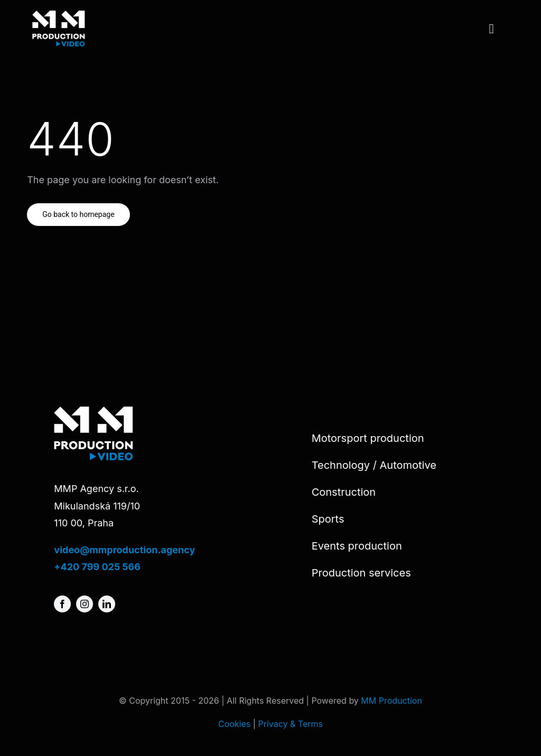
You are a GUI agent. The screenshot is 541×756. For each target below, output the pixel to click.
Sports (328, 519)
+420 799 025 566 (97, 567)
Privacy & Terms (291, 724)
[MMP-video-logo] (59, 15)
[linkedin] (107, 604)
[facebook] (62, 604)
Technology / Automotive (374, 465)
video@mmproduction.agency (124, 550)
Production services (361, 573)
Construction (344, 492)
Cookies (234, 724)
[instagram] (85, 604)
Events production (357, 546)
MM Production (391, 701)
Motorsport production (368, 438)
